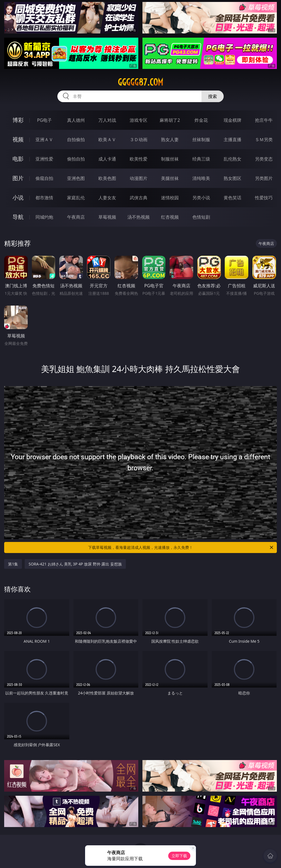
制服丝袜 (170, 159)
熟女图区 (233, 178)
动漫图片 (139, 178)
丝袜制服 (201, 139)
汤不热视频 (139, 217)
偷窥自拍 (44, 178)
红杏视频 (170, 217)
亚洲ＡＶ (44, 139)
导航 (18, 217)
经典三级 (201, 159)
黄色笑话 (233, 198)
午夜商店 (76, 217)
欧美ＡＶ (107, 139)
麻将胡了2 (170, 120)
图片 (18, 178)
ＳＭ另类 (264, 139)
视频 (18, 139)
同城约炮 (44, 217)
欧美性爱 (139, 159)
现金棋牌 (233, 120)
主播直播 (233, 139)
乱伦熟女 (233, 159)
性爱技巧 (264, 198)
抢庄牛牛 (264, 120)
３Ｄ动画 (139, 139)
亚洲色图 (76, 178)
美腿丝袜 (170, 178)
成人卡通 (107, 159)
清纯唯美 (201, 178)
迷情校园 (170, 198)
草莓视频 (107, 217)
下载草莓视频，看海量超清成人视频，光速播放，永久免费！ (181, 547)
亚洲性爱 (44, 159)
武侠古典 (139, 198)
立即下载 (179, 856)
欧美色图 (107, 178)
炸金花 (201, 120)
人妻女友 (107, 198)
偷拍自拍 (76, 159)
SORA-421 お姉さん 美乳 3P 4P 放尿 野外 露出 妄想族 (75, 564)
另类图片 (264, 178)
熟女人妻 (170, 139)
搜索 (213, 96)
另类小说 (201, 198)
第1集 (13, 564)
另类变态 (264, 159)
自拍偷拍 (76, 139)
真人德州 (76, 120)
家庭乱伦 (76, 198)
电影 (18, 159)
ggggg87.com (140, 82)
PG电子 (44, 120)
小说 (18, 197)
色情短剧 (201, 217)
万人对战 (107, 120)
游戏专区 (139, 120)
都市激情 (44, 198)
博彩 (18, 120)
